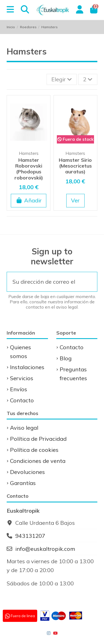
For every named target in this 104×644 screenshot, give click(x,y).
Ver (75, 200)
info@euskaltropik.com (45, 549)
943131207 (30, 536)
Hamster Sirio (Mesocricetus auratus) (75, 166)
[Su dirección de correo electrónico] (44, 282)
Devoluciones (27, 472)
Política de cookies (34, 450)
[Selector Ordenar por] (62, 79)
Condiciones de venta (38, 461)
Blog (66, 358)
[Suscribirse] (89, 282)
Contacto (22, 400)
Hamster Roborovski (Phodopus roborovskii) (29, 169)
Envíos (19, 389)
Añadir (29, 200)
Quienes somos (21, 352)
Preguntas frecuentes (73, 374)
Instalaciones (27, 367)
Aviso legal (24, 428)
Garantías (23, 483)
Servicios (22, 378)
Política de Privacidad (38, 439)
